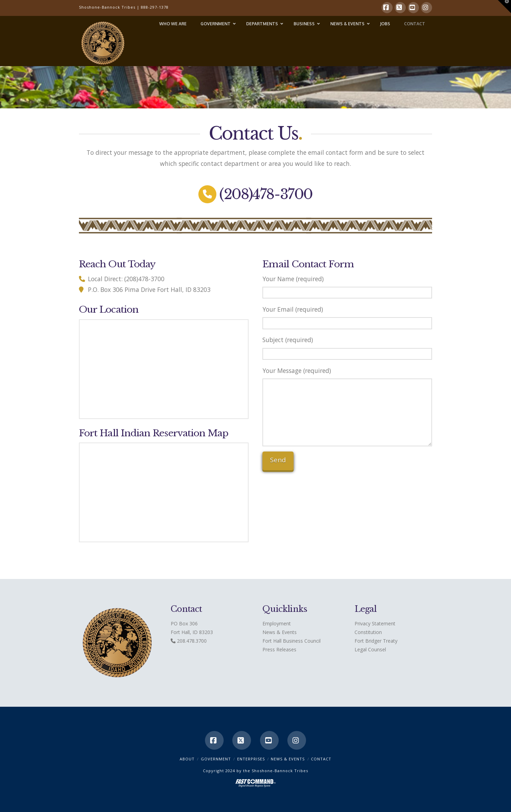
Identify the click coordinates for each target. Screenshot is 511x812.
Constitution (368, 632)
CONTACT (321, 759)
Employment (277, 623)
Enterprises (251, 759)
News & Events (280, 632)
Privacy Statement (375, 623)
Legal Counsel (370, 649)
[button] (504, 7)
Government (216, 759)
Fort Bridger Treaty (376, 641)
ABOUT (187, 759)
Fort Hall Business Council (292, 641)
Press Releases (279, 649)
